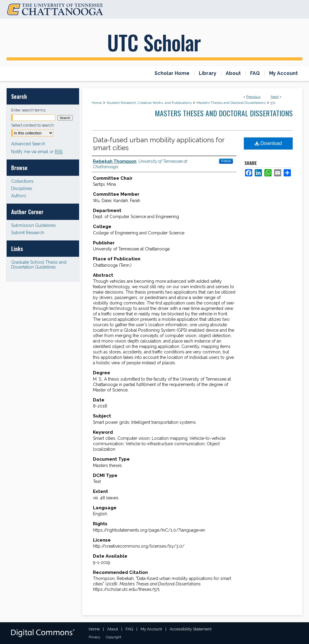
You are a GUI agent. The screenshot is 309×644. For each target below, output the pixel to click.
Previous (253, 97)
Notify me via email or (37, 152)
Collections (22, 181)
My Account (151, 629)
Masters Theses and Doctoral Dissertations (231, 103)
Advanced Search (28, 144)
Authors (19, 196)
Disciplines (22, 188)
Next (275, 97)
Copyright (114, 637)
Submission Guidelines (33, 225)
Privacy (94, 637)
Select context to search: (33, 125)
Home (97, 103)
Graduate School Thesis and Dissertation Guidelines (39, 265)
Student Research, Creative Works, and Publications (149, 103)
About (113, 629)
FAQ (129, 629)
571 (273, 103)
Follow (226, 161)
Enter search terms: (29, 110)
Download (268, 143)
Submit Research (28, 233)
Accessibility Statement (191, 629)
